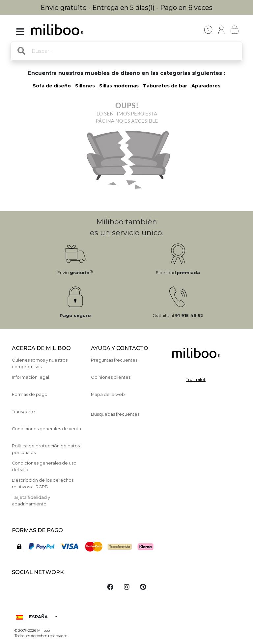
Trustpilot (196, 380)
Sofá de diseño (52, 86)
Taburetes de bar (165, 86)
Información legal (30, 377)
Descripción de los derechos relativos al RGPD (43, 483)
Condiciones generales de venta (46, 429)
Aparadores (206, 86)
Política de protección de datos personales (46, 449)
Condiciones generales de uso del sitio (44, 466)
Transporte (23, 412)
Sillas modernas (119, 86)
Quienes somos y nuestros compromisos (40, 363)
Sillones (85, 86)
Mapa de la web (108, 394)
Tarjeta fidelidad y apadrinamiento (31, 500)
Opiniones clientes (111, 377)
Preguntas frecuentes (114, 360)
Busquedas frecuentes (115, 414)
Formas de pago (30, 394)
